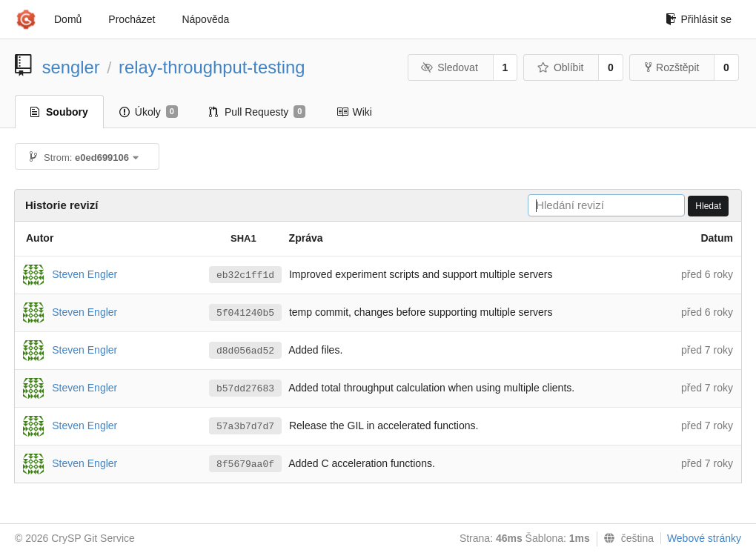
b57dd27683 (245, 389)
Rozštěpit (672, 67)
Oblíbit (560, 67)
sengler (71, 67)
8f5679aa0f (245, 464)
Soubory (59, 112)
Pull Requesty (258, 112)
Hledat (708, 206)
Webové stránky (704, 538)
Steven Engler (84, 274)
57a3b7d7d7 (245, 427)
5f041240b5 (245, 313)
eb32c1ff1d (245, 275)
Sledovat (450, 67)
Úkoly (149, 112)
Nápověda (205, 19)
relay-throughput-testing (212, 67)
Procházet (132, 19)
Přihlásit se (699, 19)
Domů (68, 19)
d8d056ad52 (245, 351)
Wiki (354, 112)
